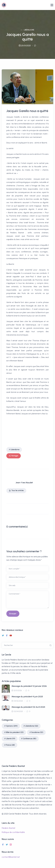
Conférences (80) (30, 739)
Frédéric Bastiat (8, 828)
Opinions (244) (12, 726)
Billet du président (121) (15, 732)
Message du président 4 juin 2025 (27, 697)
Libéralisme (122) (32, 726)
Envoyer (13, 614)
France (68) (10, 745)
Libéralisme (29, 30)
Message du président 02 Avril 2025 (28, 707)
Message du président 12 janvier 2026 (29, 686)
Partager (14, 456)
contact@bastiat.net (11, 857)
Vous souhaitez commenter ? (24, 551)
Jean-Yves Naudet (24, 483)
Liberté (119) (11, 739)
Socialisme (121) (37, 732)
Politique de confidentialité (13, 832)
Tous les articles (16, 491)
